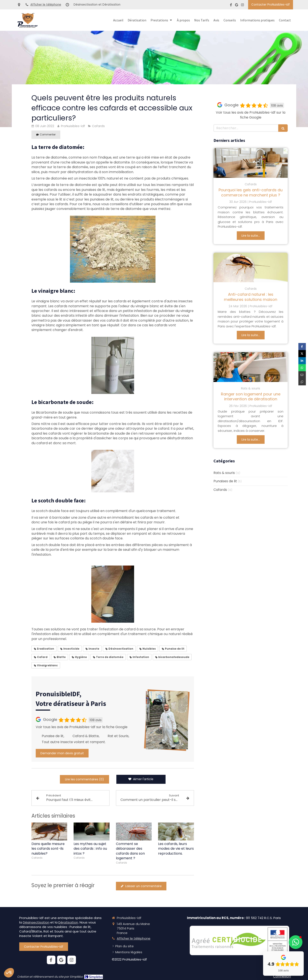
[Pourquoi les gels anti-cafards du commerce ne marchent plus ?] (251, 163)
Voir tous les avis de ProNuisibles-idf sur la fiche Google (82, 727)
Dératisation (68, 922)
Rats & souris (224, 473)
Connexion (282, 976)
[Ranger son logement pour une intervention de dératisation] (251, 367)
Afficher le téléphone (46, 5)
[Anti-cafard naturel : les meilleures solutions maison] (251, 268)
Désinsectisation (36, 922)
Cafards (220, 490)
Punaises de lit (225, 481)
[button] (296, 942)
